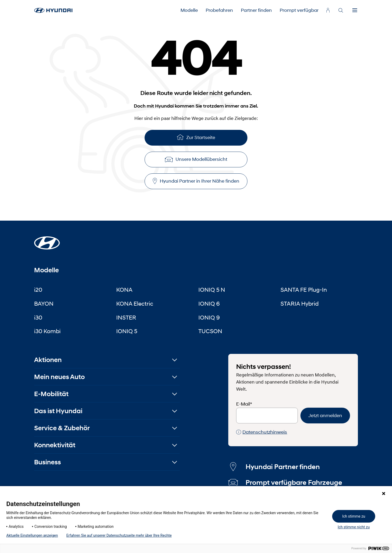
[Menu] (355, 10)
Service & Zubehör (62, 428)
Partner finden (256, 10)
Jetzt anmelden (325, 416)
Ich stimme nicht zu (354, 527)
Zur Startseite (196, 137)
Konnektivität (55, 445)
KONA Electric (135, 304)
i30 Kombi (47, 331)
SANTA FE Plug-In (304, 290)
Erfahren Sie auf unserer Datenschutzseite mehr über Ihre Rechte (119, 535)
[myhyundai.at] (328, 10)
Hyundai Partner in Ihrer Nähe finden (196, 181)
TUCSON (210, 331)
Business (47, 462)
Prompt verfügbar (299, 10)
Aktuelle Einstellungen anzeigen (32, 535)
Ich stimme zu (354, 516)
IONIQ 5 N (212, 290)
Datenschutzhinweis (262, 432)
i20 (38, 290)
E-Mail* (244, 404)
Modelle (189, 10)
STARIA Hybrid (300, 304)
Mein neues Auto (59, 377)
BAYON (44, 304)
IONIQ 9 (209, 317)
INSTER (126, 317)
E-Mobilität (51, 394)
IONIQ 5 (127, 331)
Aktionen (48, 360)
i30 (38, 317)
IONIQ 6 (209, 304)
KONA (124, 290)
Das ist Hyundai (58, 411)
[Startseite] (47, 240)
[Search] (341, 10)
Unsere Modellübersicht (196, 159)
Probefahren (219, 10)
